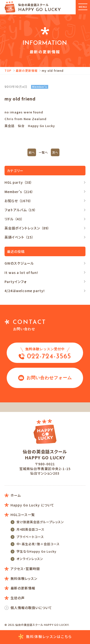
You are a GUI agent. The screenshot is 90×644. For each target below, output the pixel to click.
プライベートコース (30, 537)
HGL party (19, 182)
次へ (55, 152)
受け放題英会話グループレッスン (40, 522)
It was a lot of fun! (21, 272)
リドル (14, 219)
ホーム (16, 495)
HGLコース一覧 (23, 515)
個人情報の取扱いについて (31, 608)
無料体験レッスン (45, 637)
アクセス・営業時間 (25, 569)
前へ (32, 152)
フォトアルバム (21, 210)
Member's (20, 192)
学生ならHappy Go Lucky (36, 551)
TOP (8, 70)
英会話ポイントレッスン (28, 228)
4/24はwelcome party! (25, 291)
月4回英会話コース (30, 529)
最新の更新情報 (27, 70)
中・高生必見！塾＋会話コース (38, 544)
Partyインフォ (16, 282)
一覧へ (43, 152)
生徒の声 (18, 598)
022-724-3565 (45, 353)
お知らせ (19, 201)
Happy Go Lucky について (32, 505)
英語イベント (20, 237)
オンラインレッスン (30, 559)
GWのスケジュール (19, 263)
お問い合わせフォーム (45, 378)
